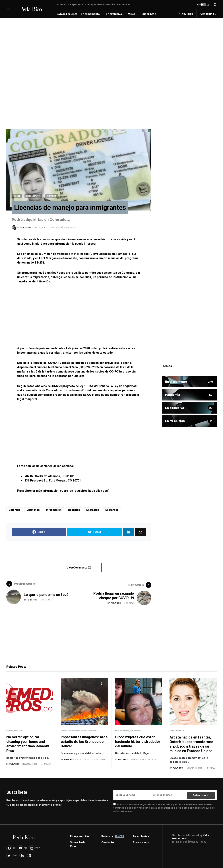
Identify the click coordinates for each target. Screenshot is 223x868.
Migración (51, 196)
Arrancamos (141, 842)
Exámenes (33, 511)
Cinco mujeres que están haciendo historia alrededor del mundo (138, 741)
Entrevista (136, 730)
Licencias (74, 511)
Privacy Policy (198, 842)
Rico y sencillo (79, 836)
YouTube (185, 14)
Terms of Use (179, 842)
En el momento (33, 196)
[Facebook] (11, 848)
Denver (17, 196)
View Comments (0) (79, 568)
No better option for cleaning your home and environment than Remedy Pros (28, 744)
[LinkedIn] (22, 855)
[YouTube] (22, 848)
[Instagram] (34, 848)
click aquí (102, 492)
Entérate (112, 836)
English (18, 730)
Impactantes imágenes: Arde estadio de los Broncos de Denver (84, 741)
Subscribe (199, 795)
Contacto (108, 842)
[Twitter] (12, 855)
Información (54, 511)
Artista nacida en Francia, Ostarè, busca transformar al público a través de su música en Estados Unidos (191, 744)
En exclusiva (141, 836)
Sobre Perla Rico (78, 844)
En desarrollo (76, 730)
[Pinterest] (30, 855)
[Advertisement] (111, 44)
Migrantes (112, 511)
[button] (8, 9)
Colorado (14, 511)
